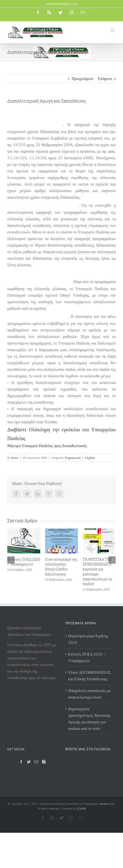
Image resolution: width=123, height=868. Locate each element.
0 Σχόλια (90, 458)
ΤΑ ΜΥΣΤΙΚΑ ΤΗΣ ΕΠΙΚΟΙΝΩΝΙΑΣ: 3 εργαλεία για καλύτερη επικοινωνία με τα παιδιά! (97, 571)
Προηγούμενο (82, 79)
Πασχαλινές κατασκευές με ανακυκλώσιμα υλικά (90, 694)
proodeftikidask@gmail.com (61, 4)
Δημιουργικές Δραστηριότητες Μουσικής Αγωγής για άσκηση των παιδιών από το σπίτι (90, 719)
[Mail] (36, 762)
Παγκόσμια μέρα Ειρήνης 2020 (88, 639)
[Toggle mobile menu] (113, 30)
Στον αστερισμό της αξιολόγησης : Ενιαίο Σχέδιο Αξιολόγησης (61, 567)
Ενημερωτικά (73, 458)
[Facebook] (21, 762)
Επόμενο (105, 79)
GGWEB (81, 809)
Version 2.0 (106, 804)
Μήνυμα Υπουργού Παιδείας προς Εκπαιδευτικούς (47, 446)
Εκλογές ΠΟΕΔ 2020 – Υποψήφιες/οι (24, 562)
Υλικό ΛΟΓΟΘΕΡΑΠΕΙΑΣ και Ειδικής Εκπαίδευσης (89, 676)
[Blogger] (44, 762)
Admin (15, 458)
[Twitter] (29, 762)
